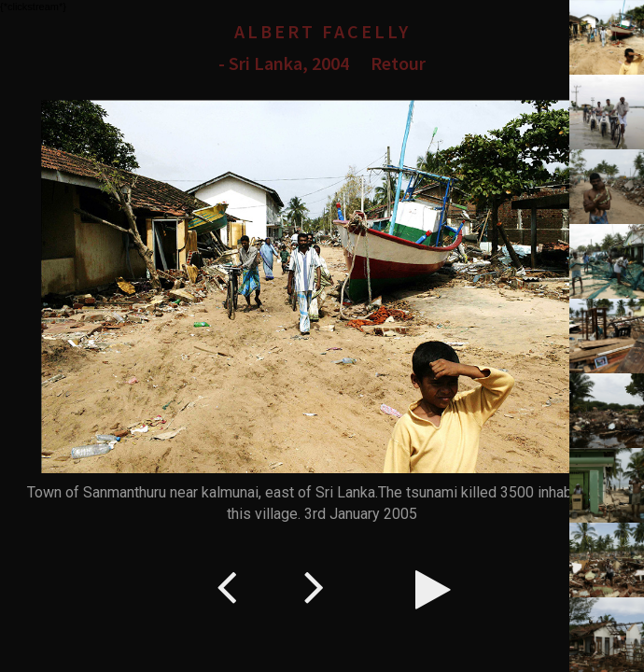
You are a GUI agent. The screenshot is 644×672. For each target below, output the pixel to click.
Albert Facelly (322, 31)
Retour (398, 63)
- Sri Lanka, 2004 (284, 63)
